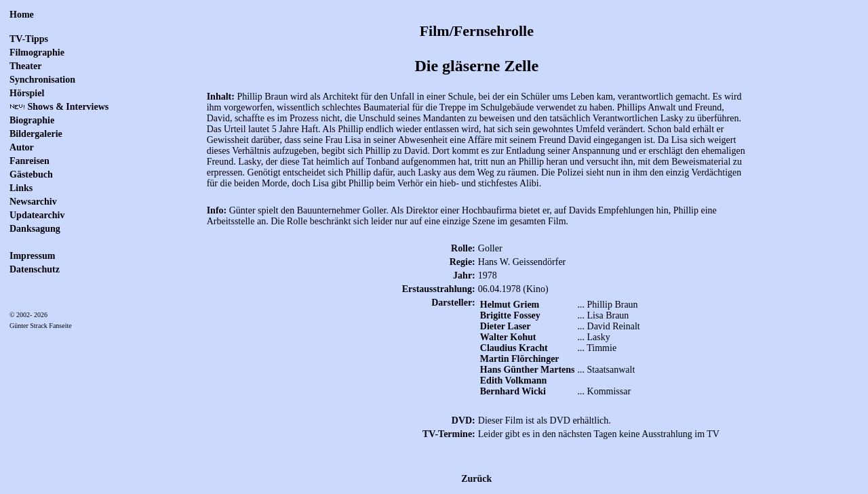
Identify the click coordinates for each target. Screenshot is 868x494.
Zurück (476, 479)
